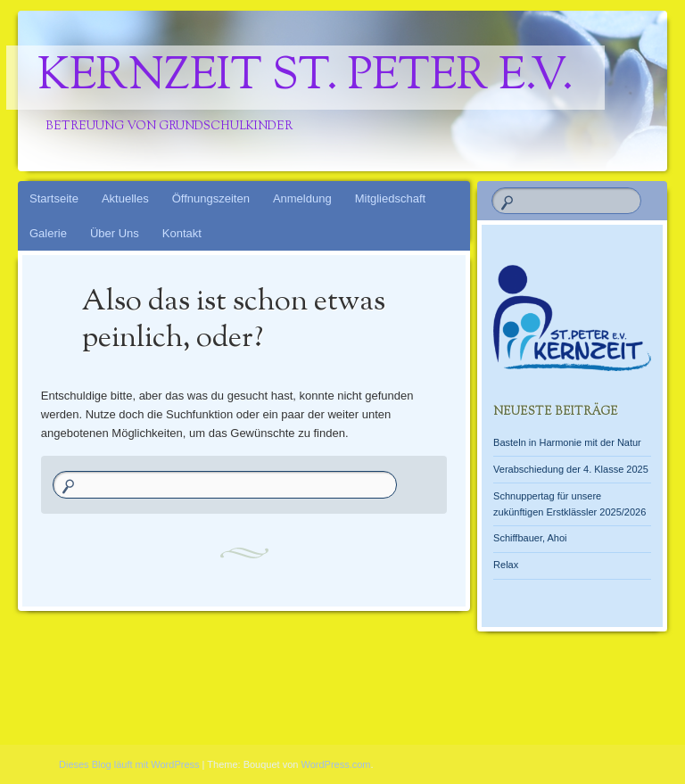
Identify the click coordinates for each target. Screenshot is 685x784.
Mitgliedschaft (390, 198)
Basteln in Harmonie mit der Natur (567, 442)
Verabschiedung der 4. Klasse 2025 (571, 469)
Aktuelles (125, 198)
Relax (506, 565)
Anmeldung (302, 198)
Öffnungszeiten (211, 198)
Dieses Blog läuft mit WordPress (129, 764)
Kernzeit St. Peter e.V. (305, 78)
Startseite (54, 198)
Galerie (48, 233)
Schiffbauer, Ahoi (530, 538)
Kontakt (182, 233)
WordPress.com (336, 764)
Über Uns (115, 233)
